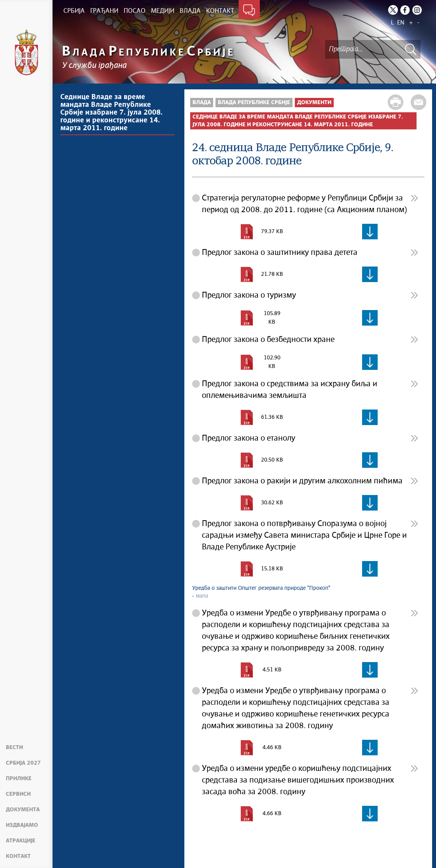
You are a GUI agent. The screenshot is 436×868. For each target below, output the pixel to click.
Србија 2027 (23, 763)
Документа (23, 810)
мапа (202, 596)
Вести (14, 748)
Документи (314, 103)
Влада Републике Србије (254, 103)
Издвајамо (22, 825)
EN (401, 23)
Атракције (21, 841)
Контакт (18, 856)
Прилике (19, 779)
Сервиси (18, 794)
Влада (202, 103)
